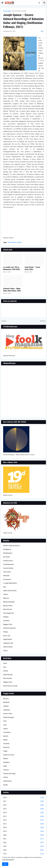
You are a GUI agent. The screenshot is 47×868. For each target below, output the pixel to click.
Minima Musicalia (9, 602)
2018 (23, 828)
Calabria (6, 706)
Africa (5, 663)
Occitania (6, 744)
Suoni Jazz (7, 636)
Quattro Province (9, 755)
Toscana (6, 770)
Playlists (6, 617)
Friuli (5, 721)
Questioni (6, 621)
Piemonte (6, 747)
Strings (5, 632)
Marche (6, 736)
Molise (5, 740)
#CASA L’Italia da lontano (11, 546)
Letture (6, 594)
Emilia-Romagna (8, 717)
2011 (23, 801)
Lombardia (7, 732)
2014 (23, 813)
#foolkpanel (7, 549)
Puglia (5, 751)
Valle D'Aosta (7, 781)
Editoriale (6, 576)
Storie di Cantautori (9, 628)
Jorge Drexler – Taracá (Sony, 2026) (32, 268)
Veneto (5, 785)
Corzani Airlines (8, 568)
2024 (23, 850)
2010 (23, 798)
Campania (7, 710)
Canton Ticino (8, 714)
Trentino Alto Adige (9, 774)
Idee (5, 587)
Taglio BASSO (8, 639)
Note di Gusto (8, 609)
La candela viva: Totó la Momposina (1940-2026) (11, 268)
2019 (23, 831)
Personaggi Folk (8, 613)
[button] (2, 3)
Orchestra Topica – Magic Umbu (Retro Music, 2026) (12, 290)
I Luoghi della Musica (10, 583)
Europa (6, 671)
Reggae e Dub (8, 624)
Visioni (5, 651)
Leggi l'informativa (8, 860)
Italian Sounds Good (10, 591)
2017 (23, 824)
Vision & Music (8, 647)
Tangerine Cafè (8, 643)
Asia (5, 667)
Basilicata (6, 702)
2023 (23, 846)
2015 (23, 816)
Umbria (6, 777)
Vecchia (42, 321)
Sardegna (6, 762)
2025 (23, 854)
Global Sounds (8, 675)
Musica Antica (8, 606)
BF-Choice (6, 557)
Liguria (5, 729)
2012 (23, 805)
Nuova (4, 321)
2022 (23, 843)
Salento (6, 758)
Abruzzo (6, 699)
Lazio (5, 725)
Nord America (8, 678)
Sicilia (5, 766)
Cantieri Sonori (8, 561)
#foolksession (8, 553)
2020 (23, 835)
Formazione (7, 579)
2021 (23, 839)
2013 (23, 809)
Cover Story (7, 572)
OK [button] (5, 864)
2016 (23, 820)
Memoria (6, 598)
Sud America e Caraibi (19, 11)
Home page (7, 11)
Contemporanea (8, 564)
